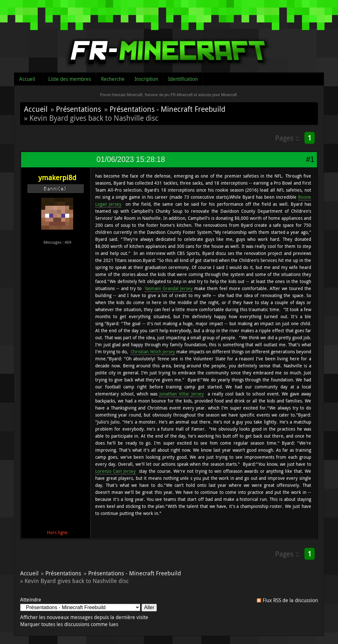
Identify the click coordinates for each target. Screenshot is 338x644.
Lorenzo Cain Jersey (115, 471)
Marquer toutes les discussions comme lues (69, 624)
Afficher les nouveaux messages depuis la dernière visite (84, 617)
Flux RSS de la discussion (290, 600)
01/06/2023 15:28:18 (131, 159)
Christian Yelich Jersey (153, 352)
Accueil (27, 79)
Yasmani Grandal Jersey (169, 288)
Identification (183, 79)
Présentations (78, 109)
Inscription (146, 79)
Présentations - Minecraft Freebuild (167, 109)
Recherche (113, 79)
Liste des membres (70, 79)
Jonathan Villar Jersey (182, 394)
